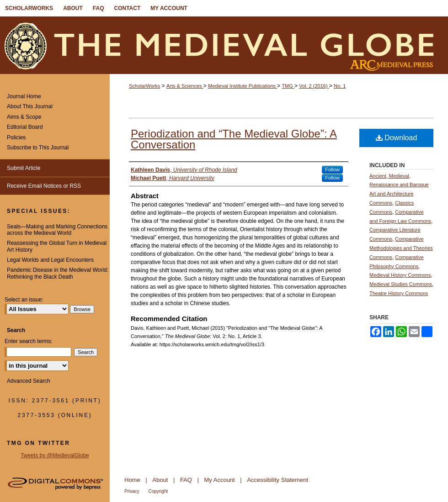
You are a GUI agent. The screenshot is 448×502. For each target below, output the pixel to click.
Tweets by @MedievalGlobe (55, 455)
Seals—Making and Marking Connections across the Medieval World (57, 230)
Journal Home (24, 96)
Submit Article (24, 168)
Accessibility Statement (277, 480)
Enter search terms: (29, 341)
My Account (220, 480)
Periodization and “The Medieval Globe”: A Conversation (234, 139)
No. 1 (340, 86)
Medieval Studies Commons (401, 284)
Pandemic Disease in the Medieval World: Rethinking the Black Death (58, 273)
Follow (332, 169)
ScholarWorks (144, 86)
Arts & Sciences (185, 86)
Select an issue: (24, 300)
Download (397, 138)
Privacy (132, 491)
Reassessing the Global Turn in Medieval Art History (57, 246)
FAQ (186, 480)
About (160, 480)
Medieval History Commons (400, 275)
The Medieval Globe (224, 45)
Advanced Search (29, 381)
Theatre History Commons (399, 293)
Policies (16, 137)
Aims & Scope (24, 117)
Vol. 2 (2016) (314, 86)
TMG (288, 86)
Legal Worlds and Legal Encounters (50, 260)
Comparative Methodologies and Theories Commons (401, 248)
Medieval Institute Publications (243, 86)
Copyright (158, 491)
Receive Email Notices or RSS (44, 186)
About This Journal (30, 106)
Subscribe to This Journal (38, 148)
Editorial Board (25, 127)
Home (132, 480)
